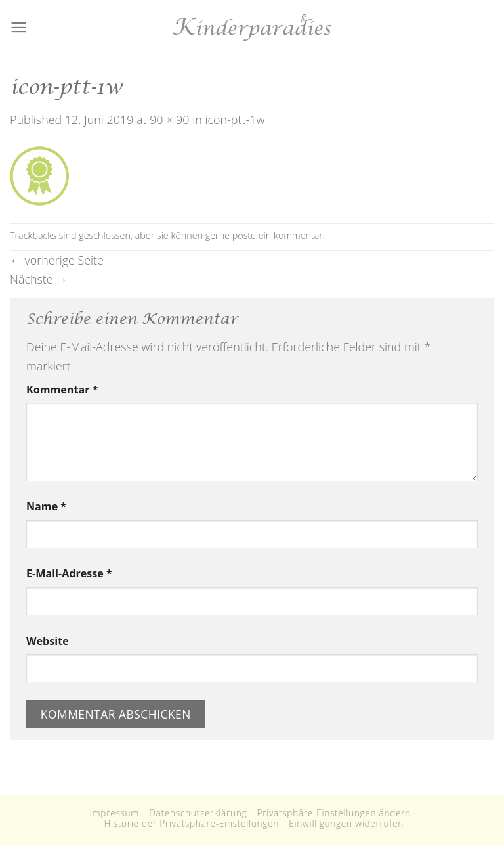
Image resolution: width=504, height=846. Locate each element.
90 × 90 (169, 120)
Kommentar (62, 390)
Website (48, 641)
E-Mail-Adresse (69, 573)
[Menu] (19, 27)
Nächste (39, 279)
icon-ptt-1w (235, 120)
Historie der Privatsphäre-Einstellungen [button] (191, 823)
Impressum (114, 813)
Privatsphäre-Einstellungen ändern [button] (334, 813)
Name (46, 506)
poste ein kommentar (278, 235)
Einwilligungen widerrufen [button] (346, 823)
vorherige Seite (57, 260)
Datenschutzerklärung (198, 813)
